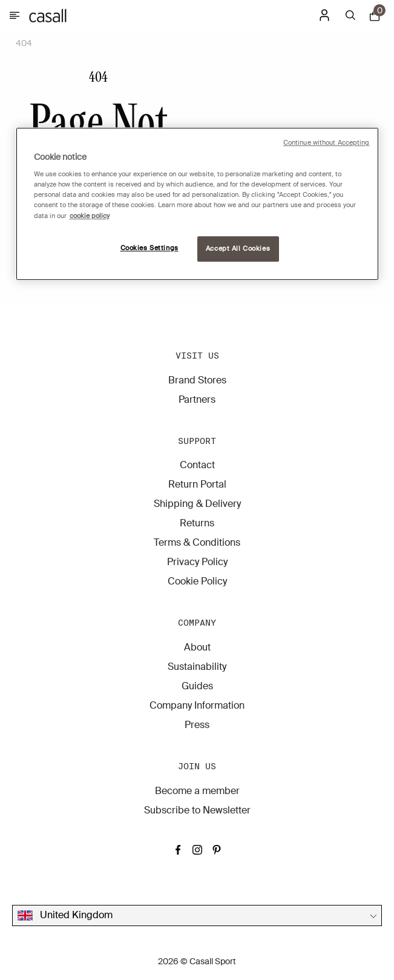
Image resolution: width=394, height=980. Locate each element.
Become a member (197, 791)
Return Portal (197, 484)
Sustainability (197, 667)
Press (197, 725)
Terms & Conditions (197, 542)
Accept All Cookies (238, 249)
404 (24, 43)
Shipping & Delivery (197, 504)
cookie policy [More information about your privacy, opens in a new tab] (90, 216)
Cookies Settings (149, 248)
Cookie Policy (197, 581)
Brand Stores (197, 380)
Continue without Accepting (327, 143)
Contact (197, 465)
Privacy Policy (197, 562)
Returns (197, 523)
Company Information (197, 705)
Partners (197, 399)
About (197, 647)
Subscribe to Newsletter (197, 810)
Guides (197, 686)
